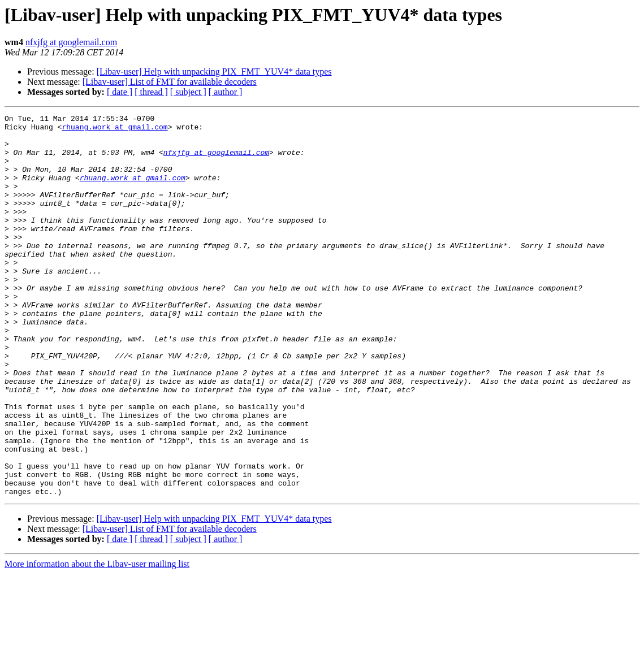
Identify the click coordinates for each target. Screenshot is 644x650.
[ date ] (120, 92)
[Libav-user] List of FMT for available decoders (170, 82)
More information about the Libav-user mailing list (97, 640)
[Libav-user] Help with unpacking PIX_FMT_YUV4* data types (214, 71)
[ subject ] (188, 92)
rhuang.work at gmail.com (114, 130)
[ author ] (226, 92)
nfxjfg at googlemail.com (71, 42)
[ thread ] (151, 92)
